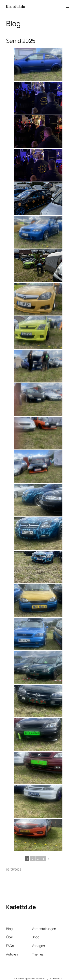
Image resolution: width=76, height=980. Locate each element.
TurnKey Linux (55, 978)
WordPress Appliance (24, 978)
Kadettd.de (16, 7)
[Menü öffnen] (67, 7)
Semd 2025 (21, 41)
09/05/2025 (14, 869)
